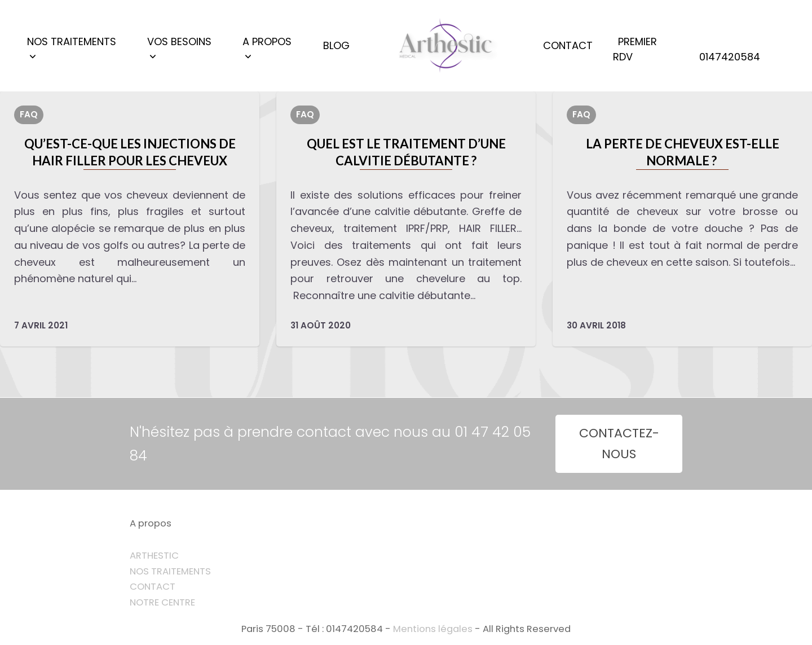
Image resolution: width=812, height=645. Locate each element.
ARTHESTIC (154, 556)
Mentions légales (433, 629)
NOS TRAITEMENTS (170, 571)
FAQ (29, 114)
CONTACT (153, 587)
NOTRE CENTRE (162, 602)
